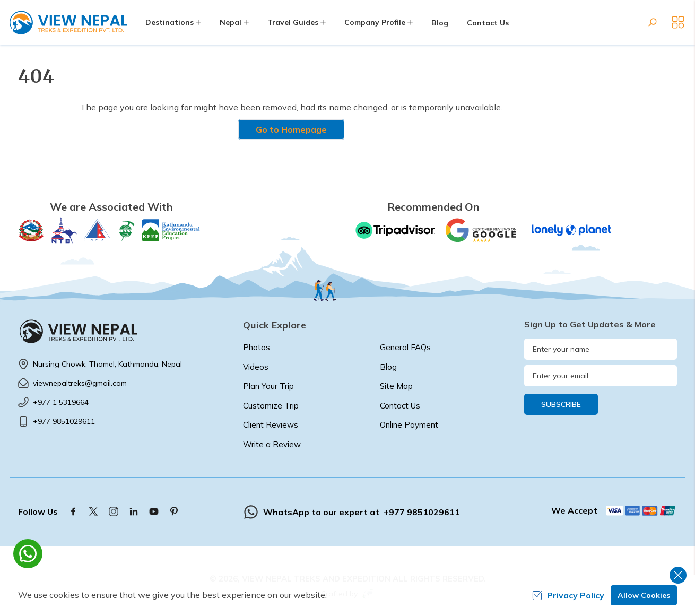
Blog (440, 23)
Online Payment (409, 425)
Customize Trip (271, 406)
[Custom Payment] (641, 510)
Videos (256, 367)
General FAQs (405, 347)
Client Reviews (271, 425)
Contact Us (488, 23)
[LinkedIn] (134, 511)
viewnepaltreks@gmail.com (80, 383)
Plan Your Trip (268, 386)
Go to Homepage (291, 129)
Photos (257, 347)
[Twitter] (93, 511)
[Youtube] (154, 511)
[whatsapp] (28, 554)
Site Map (396, 386)
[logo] (123, 331)
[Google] (483, 230)
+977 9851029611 (64, 421)
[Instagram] (114, 511)
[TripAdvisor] (395, 230)
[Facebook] (73, 511)
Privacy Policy (568, 595)
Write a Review (272, 444)
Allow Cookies (644, 595)
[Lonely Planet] (571, 230)
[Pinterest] (174, 511)
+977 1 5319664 (61, 402)
